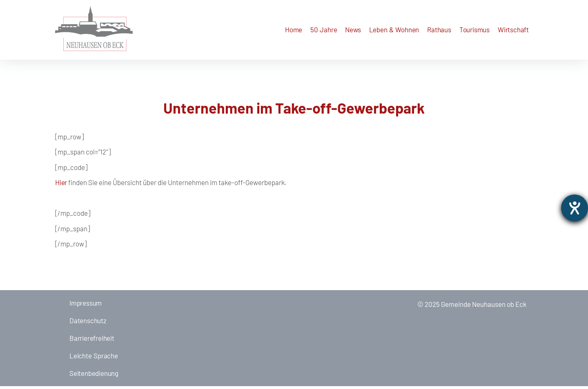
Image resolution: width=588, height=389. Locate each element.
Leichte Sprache (94, 358)
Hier (61, 185)
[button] (353, 31)
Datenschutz (88, 323)
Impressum (86, 306)
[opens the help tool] (575, 208)
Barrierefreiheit (92, 341)
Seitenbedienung (94, 376)
